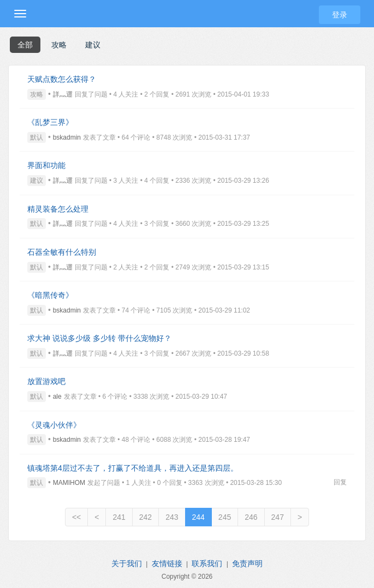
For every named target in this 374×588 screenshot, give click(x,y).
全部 (25, 45)
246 (251, 517)
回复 (340, 482)
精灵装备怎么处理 (58, 209)
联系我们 (207, 563)
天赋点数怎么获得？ (62, 79)
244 (198, 517)
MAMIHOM (69, 483)
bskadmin (67, 137)
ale (57, 397)
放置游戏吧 (46, 381)
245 (225, 517)
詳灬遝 (63, 94)
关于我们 (127, 563)
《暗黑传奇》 (50, 295)
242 (146, 517)
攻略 (59, 45)
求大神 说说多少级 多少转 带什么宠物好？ (99, 338)
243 (172, 517)
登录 (340, 15)
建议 (93, 45)
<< (76, 517)
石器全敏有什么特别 (62, 252)
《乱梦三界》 (50, 122)
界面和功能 (46, 165)
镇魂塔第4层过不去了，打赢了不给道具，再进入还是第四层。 (133, 468)
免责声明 (247, 563)
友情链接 (167, 563)
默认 (37, 137)
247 (278, 517)
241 (119, 517)
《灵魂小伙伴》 (54, 425)
